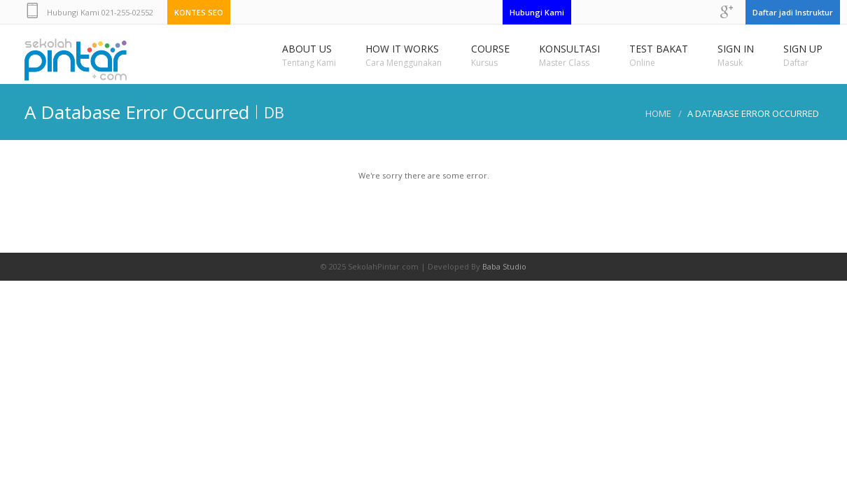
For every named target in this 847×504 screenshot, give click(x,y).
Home (658, 113)
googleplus (727, 12)
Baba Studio (504, 266)
